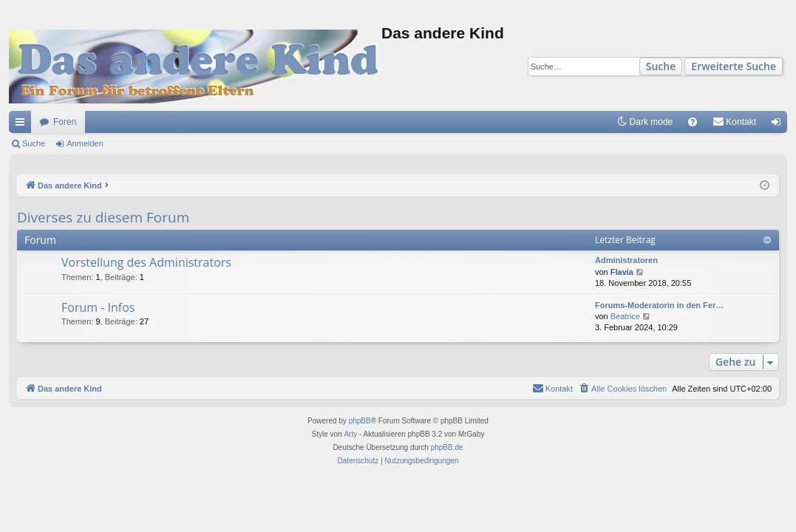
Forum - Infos (98, 307)
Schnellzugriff (23, 125)
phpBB (360, 421)
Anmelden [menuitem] (779, 125)
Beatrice (625, 316)
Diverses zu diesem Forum (103, 217)
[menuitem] (693, 122)
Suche (661, 66)
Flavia (622, 272)
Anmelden (85, 143)
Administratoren (626, 260)
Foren (65, 122)
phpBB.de (447, 447)
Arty (350, 434)
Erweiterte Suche (734, 66)
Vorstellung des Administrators (146, 262)
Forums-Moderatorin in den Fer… (659, 305)
